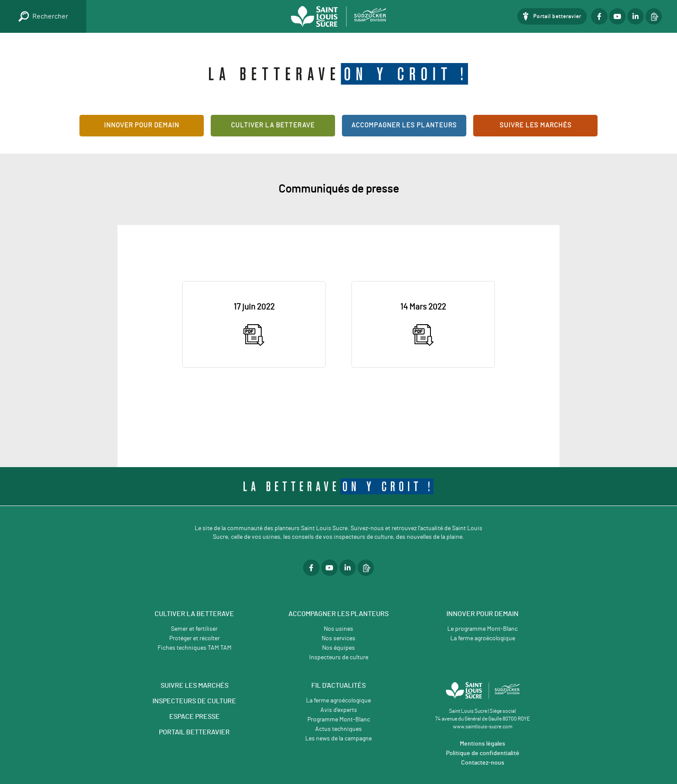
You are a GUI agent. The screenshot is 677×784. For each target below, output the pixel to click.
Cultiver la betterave (273, 125)
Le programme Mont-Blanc (482, 629)
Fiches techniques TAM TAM (195, 648)
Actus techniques (338, 729)
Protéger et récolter (195, 639)
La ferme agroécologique (483, 639)
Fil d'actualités (338, 686)
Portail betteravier (557, 16)
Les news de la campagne (338, 739)
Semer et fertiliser (194, 629)
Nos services (338, 639)
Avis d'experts (339, 710)
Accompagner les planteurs (404, 125)
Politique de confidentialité (483, 753)
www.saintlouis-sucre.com (483, 727)
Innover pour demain (142, 125)
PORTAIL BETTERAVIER (194, 732)
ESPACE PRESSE (195, 717)
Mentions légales (482, 744)
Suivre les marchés (536, 125)
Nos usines (338, 629)
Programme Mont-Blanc (339, 720)
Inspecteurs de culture (339, 658)
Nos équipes (338, 648)
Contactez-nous (483, 763)
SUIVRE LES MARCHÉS (195, 686)
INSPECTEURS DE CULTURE (194, 701)
